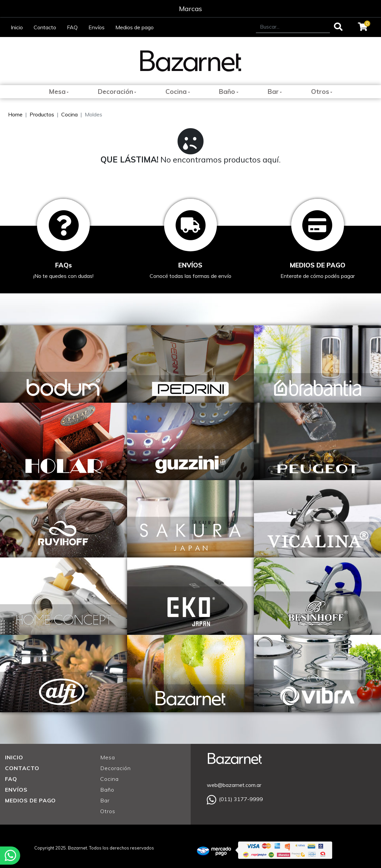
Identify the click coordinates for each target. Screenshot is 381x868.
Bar (273, 92)
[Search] (293, 27)
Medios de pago (135, 27)
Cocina (176, 92)
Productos (42, 114)
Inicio (17, 27)
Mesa (57, 92)
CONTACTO (22, 768)
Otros (320, 92)
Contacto (45, 27)
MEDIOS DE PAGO (30, 800)
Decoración (116, 92)
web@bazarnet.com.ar (234, 785)
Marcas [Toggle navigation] (190, 9)
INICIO (14, 757)
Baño (227, 92)
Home (15, 114)
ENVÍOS (16, 790)
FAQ (72, 27)
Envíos (97, 27)
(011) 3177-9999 (235, 799)
